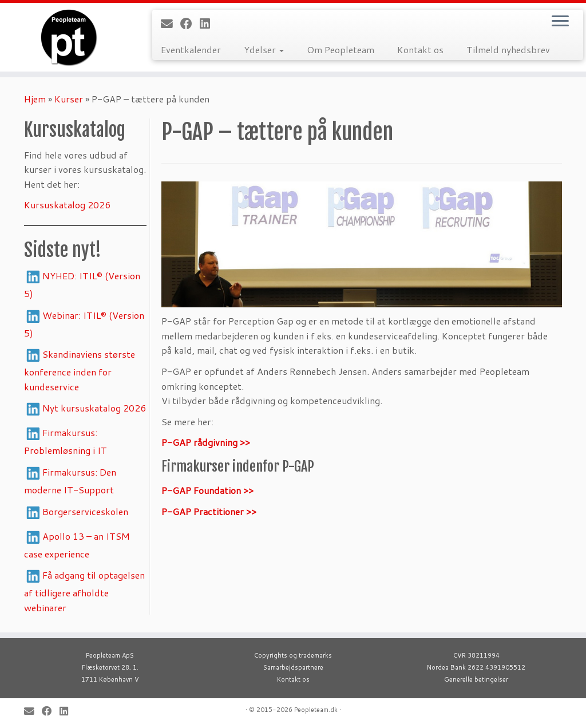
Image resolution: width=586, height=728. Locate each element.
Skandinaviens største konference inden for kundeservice (80, 370)
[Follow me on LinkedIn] (209, 23)
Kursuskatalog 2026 (67, 205)
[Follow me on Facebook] (190, 23)
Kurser (69, 99)
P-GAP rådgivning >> (206, 442)
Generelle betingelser (476, 679)
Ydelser (264, 50)
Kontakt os (420, 50)
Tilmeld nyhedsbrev (508, 50)
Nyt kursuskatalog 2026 (94, 408)
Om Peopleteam (340, 50)
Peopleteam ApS (110, 655)
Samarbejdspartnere (293, 667)
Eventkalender (191, 50)
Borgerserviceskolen (85, 511)
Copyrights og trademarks (293, 655)
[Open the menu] (560, 22)
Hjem (35, 99)
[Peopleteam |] (69, 37)
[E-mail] (171, 23)
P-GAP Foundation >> (207, 490)
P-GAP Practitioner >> (209, 511)
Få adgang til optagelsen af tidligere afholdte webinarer (84, 591)
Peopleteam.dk (316, 710)
